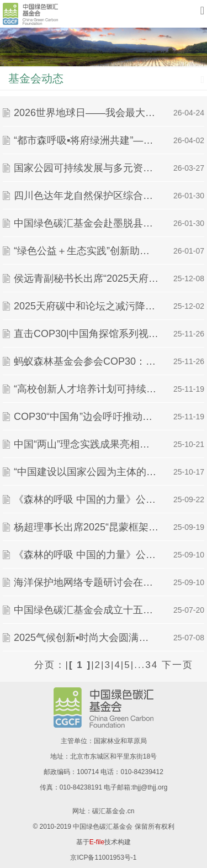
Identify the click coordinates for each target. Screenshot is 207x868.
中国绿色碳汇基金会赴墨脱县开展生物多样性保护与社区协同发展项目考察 (86, 223)
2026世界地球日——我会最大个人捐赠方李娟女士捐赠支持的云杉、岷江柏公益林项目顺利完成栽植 (86, 113)
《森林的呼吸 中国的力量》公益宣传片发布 (86, 555)
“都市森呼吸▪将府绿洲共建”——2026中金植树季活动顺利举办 (86, 140)
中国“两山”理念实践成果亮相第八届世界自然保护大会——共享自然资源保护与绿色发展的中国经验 (86, 444)
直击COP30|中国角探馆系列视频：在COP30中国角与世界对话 (86, 334)
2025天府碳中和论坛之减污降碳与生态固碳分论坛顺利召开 (86, 306)
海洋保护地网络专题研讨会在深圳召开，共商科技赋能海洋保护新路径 (86, 582)
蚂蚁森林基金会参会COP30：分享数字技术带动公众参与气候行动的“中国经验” (86, 361)
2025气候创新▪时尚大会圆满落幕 (86, 638)
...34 (146, 665)
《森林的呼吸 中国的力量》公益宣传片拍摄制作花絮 (86, 499)
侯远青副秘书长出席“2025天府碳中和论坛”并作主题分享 (86, 278)
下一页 (177, 665)
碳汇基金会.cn (113, 811)
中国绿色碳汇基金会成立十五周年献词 (86, 610)
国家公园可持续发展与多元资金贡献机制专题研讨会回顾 (86, 168)
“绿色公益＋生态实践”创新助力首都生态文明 (86, 251)
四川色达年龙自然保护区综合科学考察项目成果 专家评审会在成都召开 (86, 196)
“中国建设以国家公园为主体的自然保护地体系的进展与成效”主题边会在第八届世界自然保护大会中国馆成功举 (86, 472)
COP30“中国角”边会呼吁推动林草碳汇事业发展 (86, 417)
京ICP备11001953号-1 (103, 858)
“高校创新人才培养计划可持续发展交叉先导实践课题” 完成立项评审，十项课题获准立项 (86, 389)
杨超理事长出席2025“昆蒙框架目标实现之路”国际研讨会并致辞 (86, 527)
